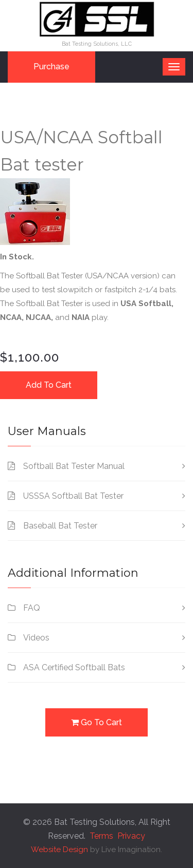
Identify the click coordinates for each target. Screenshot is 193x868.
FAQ (32, 608)
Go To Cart (97, 722)
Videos (36, 638)
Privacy (131, 836)
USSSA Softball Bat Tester (73, 496)
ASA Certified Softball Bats (74, 667)
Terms (101, 836)
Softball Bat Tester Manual (74, 466)
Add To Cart (49, 385)
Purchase (51, 67)
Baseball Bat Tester (60, 526)
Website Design (59, 850)
